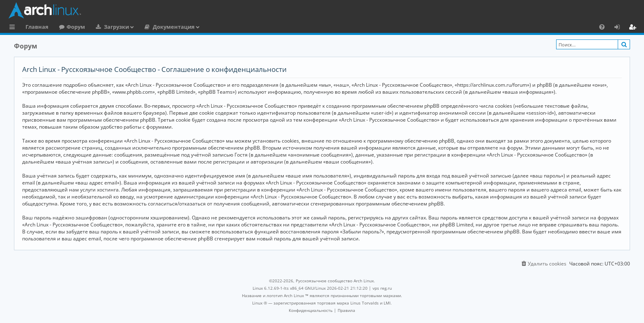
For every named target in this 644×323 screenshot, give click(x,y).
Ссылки (14, 28)
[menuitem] (602, 27)
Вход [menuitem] (620, 28)
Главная (37, 27)
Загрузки (116, 27)
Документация (174, 27)
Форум (76, 27)
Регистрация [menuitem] (634, 28)
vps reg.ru (382, 288)
